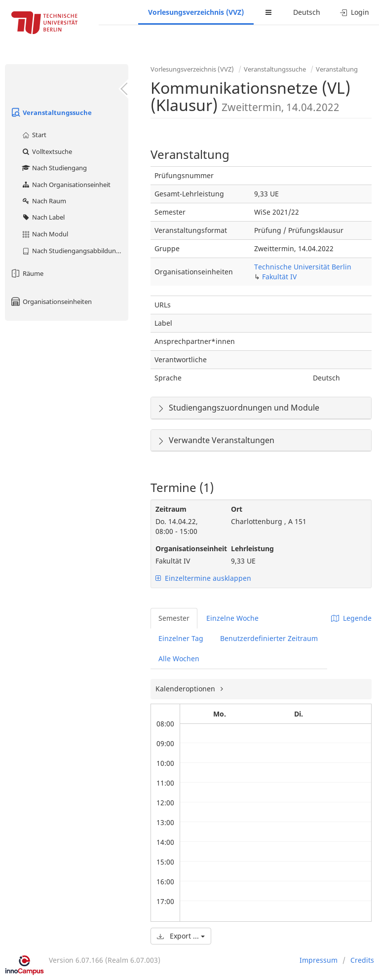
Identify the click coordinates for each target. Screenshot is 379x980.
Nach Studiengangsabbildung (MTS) (75, 251)
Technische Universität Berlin (303, 267)
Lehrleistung (252, 548)
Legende (351, 618)
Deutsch (307, 12)
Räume (27, 273)
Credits (362, 960)
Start (34, 135)
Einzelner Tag (181, 638)
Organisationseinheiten (51, 302)
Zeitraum (171, 509)
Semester (174, 618)
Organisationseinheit (186, 548)
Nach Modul (45, 234)
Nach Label (43, 217)
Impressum (319, 960)
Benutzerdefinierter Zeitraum (269, 638)
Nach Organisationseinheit (66, 185)
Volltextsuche (47, 151)
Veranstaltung (337, 69)
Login (355, 12)
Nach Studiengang (54, 168)
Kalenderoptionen (186, 689)
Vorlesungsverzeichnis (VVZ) (196, 12)
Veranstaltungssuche (51, 113)
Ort (237, 509)
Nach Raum (44, 201)
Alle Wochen (179, 659)
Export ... (181, 936)
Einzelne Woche (232, 618)
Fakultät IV (279, 277)
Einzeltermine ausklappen (203, 578)
